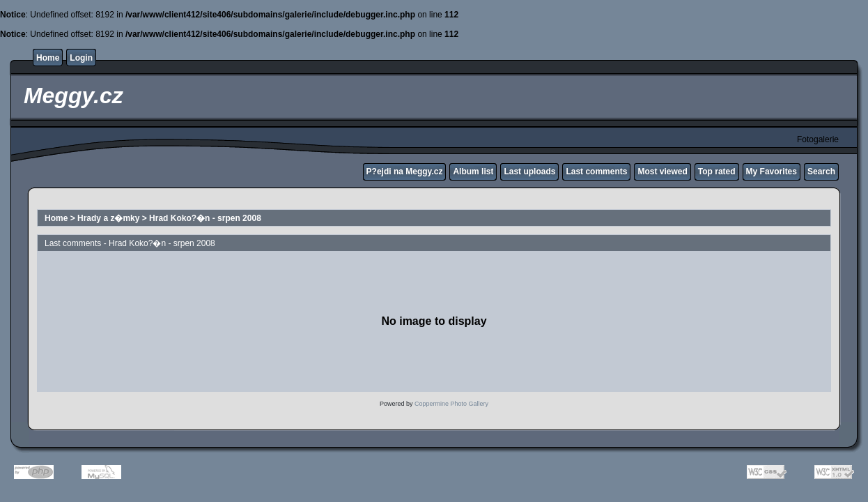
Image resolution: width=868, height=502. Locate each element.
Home (48, 58)
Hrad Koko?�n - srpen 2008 (205, 218)
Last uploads (529, 172)
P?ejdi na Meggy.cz (405, 172)
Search (821, 172)
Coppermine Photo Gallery (451, 404)
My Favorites (772, 172)
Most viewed (662, 172)
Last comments (596, 172)
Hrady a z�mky (108, 218)
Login (81, 58)
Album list (473, 172)
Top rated (717, 172)
